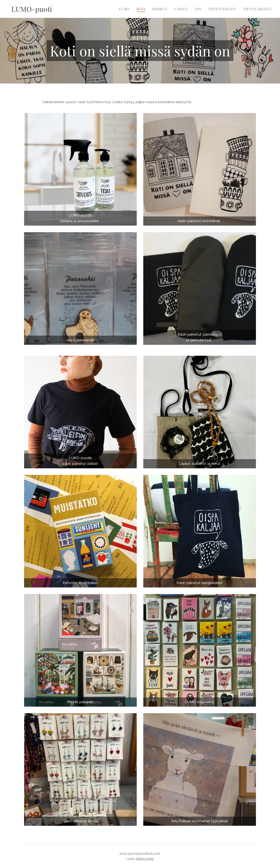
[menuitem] (130, 9)
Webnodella (145, 859)
